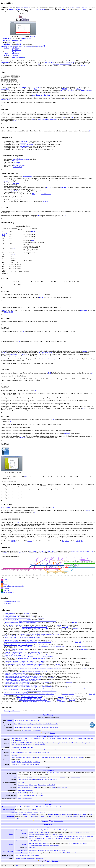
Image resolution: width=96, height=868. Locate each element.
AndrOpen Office (33, 841)
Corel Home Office (48, 836)
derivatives (9, 720)
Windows (25, 46)
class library (47, 95)
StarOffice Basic (46, 194)
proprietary (20, 8)
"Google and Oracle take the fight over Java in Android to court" (35, 621)
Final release (6, 44)
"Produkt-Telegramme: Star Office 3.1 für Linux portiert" (19, 664)
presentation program (27, 145)
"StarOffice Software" (10, 614)
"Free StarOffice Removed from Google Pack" (31, 698)
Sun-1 (12, 739)
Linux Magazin (48, 666)
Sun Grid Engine (49, 750)
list (15, 777)
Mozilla (4, 353)
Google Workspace (45, 832)
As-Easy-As (25, 815)
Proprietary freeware (8, 809)
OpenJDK (81, 758)
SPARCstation (35, 739)
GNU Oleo (92, 815)
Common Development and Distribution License (23, 758)
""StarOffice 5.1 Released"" (15, 673)
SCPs (12, 755)
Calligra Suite (43, 830)
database (22, 148)
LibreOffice (85, 8)
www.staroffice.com (18, 58)
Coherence (53, 787)
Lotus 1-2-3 (44, 816)
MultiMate (63, 188)
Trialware (15, 56)
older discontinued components (19, 354)
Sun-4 (29, 739)
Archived (59, 625)
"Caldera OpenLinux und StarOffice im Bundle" (31, 663)
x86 (13, 48)
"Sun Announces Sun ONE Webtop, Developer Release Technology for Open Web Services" (28, 642)
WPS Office (59, 834)
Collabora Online (74, 8)
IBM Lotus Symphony (19, 586)
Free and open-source (8, 807)
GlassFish (36, 745)
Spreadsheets (48, 804)
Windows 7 (33, 36)
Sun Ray (13, 740)
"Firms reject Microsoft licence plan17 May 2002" (23, 678)
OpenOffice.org (17, 50)
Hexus (54, 621)
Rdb (51, 780)
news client (17, 162)
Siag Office (75, 838)
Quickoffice (32, 848)
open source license (47, 353)
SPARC (17, 48)
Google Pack (65, 541)
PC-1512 (65, 89)
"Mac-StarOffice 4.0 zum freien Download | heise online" (19, 661)
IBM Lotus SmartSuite (72, 836)
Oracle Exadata (22, 795)
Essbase (55, 780)
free (46, 62)
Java (67, 743)
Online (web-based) (8, 851)
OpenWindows (46, 743)
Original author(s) (6, 38)
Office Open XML (35, 855)
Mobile (11, 844)
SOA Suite (38, 787)
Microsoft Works (66, 816)
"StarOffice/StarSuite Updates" (12, 617)
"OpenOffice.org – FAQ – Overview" (22, 619)
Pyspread (58, 807)
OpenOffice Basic (27, 727)
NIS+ (24, 743)
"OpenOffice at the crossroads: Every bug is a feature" (35, 628)
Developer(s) (6, 40)
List (52, 821)
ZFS (31, 743)
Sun (19, 777)
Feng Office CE (42, 850)
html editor (16, 167)
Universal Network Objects (51, 727)
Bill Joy (19, 762)
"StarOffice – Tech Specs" (11, 618)
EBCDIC (49, 188)
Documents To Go (33, 843)
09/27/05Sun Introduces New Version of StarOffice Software (20, 681)
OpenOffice (46, 807)
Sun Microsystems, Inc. (24, 618)
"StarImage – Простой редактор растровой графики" (18, 645)
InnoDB (34, 780)
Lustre (55, 750)
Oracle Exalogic (31, 795)
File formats (18, 855)
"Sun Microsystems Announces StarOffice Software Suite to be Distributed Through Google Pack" (29, 694)
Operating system (6, 46)
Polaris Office (46, 845)
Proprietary (24, 833)
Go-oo (5, 584)
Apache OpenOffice (77, 551)
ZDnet (57, 634)
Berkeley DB (40, 780)
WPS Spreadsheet (32, 809)
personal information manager (21, 159)
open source (51, 62)
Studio (64, 743)
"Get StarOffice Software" (11, 692)
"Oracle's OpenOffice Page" (11, 640)
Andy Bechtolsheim (27, 762)
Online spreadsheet (59, 821)
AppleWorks (18, 815)
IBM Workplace (8, 586)
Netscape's (85, 351)
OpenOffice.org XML (15, 9)
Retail (12, 812)
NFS (28, 743)
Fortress (35, 752)
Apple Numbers (19, 812)
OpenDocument (40, 9)
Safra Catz (49, 773)
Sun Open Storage (22, 747)
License (6, 56)
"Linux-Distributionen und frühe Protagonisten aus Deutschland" (37, 669)
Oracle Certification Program (25, 798)
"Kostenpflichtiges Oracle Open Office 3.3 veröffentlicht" (42, 691)
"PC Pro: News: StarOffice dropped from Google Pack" (33, 700)
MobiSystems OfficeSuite (35, 845)
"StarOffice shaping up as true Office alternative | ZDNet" (19, 676)
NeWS (40, 743)
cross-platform (36, 95)
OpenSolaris (67, 758)
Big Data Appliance (40, 795)
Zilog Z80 (38, 87)
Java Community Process (42, 758)
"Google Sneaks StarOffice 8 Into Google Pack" (30, 697)
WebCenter (31, 787)
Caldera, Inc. (4, 310)
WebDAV (85, 408)
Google (30, 541)
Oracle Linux (21, 790)
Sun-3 (20, 739)
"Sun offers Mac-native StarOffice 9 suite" (29, 685)
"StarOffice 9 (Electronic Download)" (14, 652)
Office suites (48, 824)
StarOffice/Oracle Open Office (50, 724)
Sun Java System (84, 743)
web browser (17, 165)
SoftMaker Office (40, 834)
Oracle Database (22, 780)
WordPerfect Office (50, 834)
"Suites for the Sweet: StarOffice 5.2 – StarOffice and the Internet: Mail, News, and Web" (42, 646)
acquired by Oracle (54, 736)
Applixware (8, 603)
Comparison (45, 821)
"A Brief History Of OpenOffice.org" (14, 625)
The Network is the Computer (18, 765)
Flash (68, 9)
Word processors (31, 858)
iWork (72, 832)
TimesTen (62, 777)
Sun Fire (70, 739)
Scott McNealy (36, 762)
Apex (36, 785)
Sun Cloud (14, 750)
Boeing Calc (32, 815)
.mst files (45, 201)
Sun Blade (64, 739)
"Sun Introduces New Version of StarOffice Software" (18, 682)
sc (77, 816)
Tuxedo (59, 787)
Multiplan (74, 816)
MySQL (25, 745)
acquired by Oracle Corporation (62, 64)
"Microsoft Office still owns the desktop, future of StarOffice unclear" (37, 634)
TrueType (30, 177)
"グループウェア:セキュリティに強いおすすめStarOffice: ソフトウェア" (24, 637)
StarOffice (6, 580)
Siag (80, 816)
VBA (34, 194)
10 (43, 739)
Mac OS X (31, 46)
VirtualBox (43, 745)
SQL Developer (42, 785)
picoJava (30, 752)
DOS (62, 91)
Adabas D (7, 181)
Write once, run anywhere (33, 765)
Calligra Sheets (19, 807)
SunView (35, 743)
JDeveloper (21, 785)
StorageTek (14, 747)
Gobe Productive (84, 815)
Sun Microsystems (26, 38)
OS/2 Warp (71, 91)
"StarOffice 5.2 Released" (11, 675)
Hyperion (30, 777)
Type (6, 54)
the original (27, 614)
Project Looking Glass (43, 752)
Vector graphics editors (21, 858)
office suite (27, 8)
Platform (6, 48)
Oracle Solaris (29, 790)
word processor (25, 141)
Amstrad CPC (5, 89)
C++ (42, 95)
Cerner (78, 777)
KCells (39, 816)
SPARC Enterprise (78, 739)
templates (84, 9)
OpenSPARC (74, 758)
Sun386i (25, 739)
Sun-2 (16, 739)
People (14, 762)
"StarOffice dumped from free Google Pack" (33, 701)
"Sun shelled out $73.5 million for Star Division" (34, 627)
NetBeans (52, 758)
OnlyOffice (66, 830)
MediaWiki (67, 433)
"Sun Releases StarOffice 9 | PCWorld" (14, 684)
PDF (63, 9)
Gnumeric (53, 807)
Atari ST (33, 241)
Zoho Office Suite (76, 853)
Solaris (41, 46)
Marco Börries (22, 87)
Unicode (24, 177)
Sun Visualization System (37, 750)
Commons (52, 733)
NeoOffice (22, 553)
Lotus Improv (51, 816)
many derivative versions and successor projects (43, 551)
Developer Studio (51, 785)
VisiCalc (17, 818)
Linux (37, 46)
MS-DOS (19, 46)
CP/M (14, 46)
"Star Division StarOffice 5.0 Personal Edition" (16, 649)
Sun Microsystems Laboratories (19, 752)
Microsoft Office (5, 100)
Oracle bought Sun (6, 508)
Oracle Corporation (18, 40)
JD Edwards (43, 777)
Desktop (11, 834)
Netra (50, 739)
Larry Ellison (55, 773)
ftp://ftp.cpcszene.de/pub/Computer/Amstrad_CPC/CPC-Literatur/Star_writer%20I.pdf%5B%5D (29, 657)
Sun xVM (31, 745)
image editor (15, 164)
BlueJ (16, 755)
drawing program (25, 146)
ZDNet (36, 676)
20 (45, 739)
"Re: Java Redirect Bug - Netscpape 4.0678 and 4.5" (36, 672)
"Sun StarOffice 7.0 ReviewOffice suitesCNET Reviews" (20, 679)
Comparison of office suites (12, 602)
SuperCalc (85, 816)
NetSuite (73, 777)
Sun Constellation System (23, 750)
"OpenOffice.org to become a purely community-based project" (20, 622)
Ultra (54, 739)
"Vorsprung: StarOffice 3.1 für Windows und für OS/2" (31, 658)
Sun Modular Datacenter (22, 740)
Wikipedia (19, 866)
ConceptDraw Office (34, 832)
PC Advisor (48, 701)
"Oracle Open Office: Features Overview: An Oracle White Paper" (21, 687)
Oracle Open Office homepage (13, 711)
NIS (21, 743)
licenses (17, 523)
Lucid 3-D (58, 816)
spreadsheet (23, 143)
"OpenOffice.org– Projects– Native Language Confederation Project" (22, 654)
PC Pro (59, 700)
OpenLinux (84, 310)
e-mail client (14, 161)
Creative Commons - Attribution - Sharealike (50, 866)
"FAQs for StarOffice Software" (12, 636)
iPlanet (77, 743)
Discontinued (10, 816)
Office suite (16, 54)
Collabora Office (52, 830)
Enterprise (58, 739)
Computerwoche (38, 664)
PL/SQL (23, 782)
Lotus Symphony (31, 724)
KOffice (45, 838)
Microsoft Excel (28, 812)
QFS (28, 747)
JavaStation (91, 739)
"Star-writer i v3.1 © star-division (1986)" (15, 655)
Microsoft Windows (87, 91)
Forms (26, 785)
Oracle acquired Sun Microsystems (48, 119)
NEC (73, 118)
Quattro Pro (42, 812)
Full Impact (76, 815)
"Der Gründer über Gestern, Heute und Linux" (32, 666)
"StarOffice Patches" (9, 615)
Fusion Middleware (23, 787)
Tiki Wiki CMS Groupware (60, 850)
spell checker (14, 191)
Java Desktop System (56, 743)
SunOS (13, 743)
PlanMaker (36, 812)
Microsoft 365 (78, 832)
